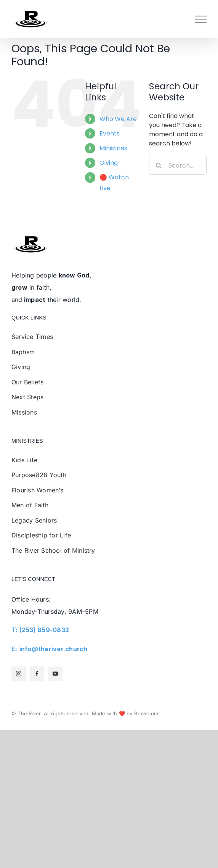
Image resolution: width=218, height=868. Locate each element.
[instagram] (19, 674)
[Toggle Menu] (201, 19)
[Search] (159, 165)
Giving (109, 163)
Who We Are (118, 119)
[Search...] (178, 165)
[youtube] (55, 674)
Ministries (113, 148)
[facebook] (37, 674)
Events (110, 133)
